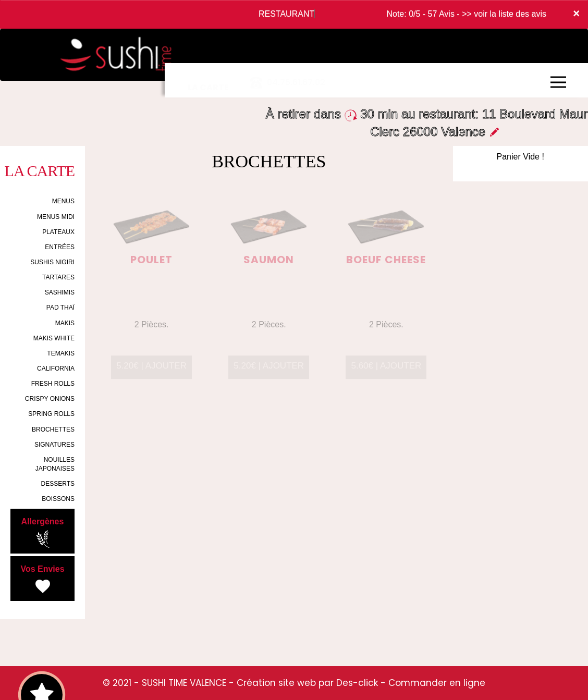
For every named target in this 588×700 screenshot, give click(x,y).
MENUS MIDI (56, 217)
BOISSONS (58, 499)
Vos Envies (42, 580)
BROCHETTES (53, 429)
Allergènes (43, 533)
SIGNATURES (54, 445)
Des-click (357, 683)
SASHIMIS (60, 292)
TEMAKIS (61, 353)
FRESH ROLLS (53, 384)
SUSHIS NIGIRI (52, 262)
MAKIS (65, 323)
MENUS (63, 201)
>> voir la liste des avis (504, 14)
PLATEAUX (58, 232)
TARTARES (58, 277)
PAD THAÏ (60, 308)
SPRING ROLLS (51, 414)
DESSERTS (58, 484)
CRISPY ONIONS (50, 399)
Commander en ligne (437, 683)
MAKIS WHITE (54, 338)
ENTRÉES (60, 247)
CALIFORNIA (56, 369)
